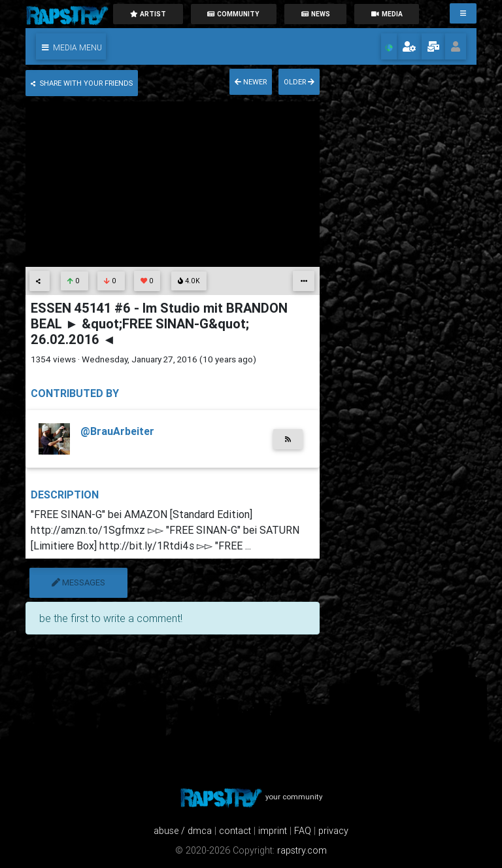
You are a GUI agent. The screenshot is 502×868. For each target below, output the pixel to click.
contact (235, 831)
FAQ (303, 831)
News (316, 14)
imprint (273, 831)
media (387, 14)
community (233, 14)
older (299, 82)
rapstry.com (302, 850)
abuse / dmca (183, 831)
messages (78, 582)
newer (251, 82)
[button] (71, 46)
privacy (333, 831)
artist (148, 14)
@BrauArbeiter (117, 431)
